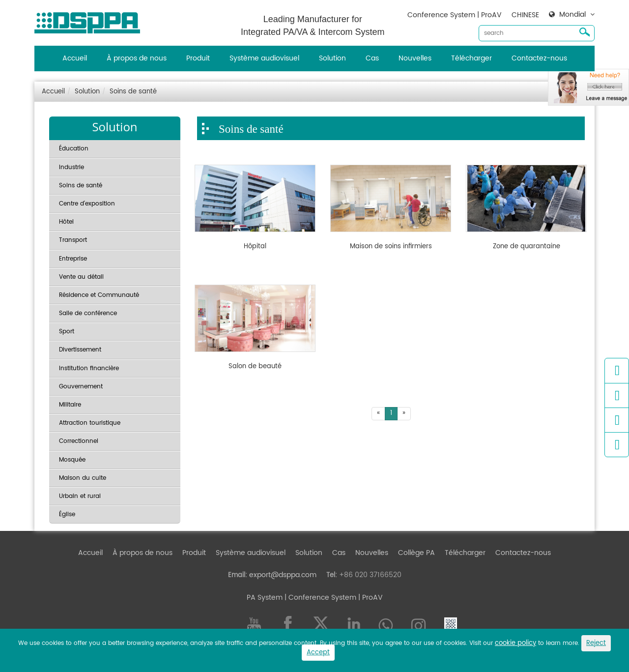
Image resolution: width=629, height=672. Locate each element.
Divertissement (80, 350)
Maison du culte (83, 478)
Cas (372, 58)
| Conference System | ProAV (333, 598)
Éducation (74, 149)
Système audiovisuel (264, 58)
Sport (67, 332)
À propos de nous (137, 58)
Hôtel (66, 222)
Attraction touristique (90, 423)
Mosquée (72, 460)
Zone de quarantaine (527, 247)
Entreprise (73, 259)
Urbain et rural (80, 496)
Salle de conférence (88, 313)
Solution (332, 58)
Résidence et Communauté (99, 295)
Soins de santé (133, 92)
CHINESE (525, 15)
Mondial (572, 15)
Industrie (71, 167)
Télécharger (472, 58)
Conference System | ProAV (455, 15)
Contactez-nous (539, 58)
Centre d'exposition (87, 204)
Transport (73, 240)
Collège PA (416, 553)
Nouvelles (415, 58)
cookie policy (515, 643)
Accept (318, 653)
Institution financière (89, 368)
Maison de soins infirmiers (391, 247)
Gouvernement (81, 387)
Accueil (75, 58)
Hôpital (255, 247)
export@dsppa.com (283, 575)
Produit (198, 58)
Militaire (70, 405)
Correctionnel (79, 441)
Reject (596, 643)
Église (67, 514)
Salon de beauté (255, 367)
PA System (265, 598)
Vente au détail (81, 277)
